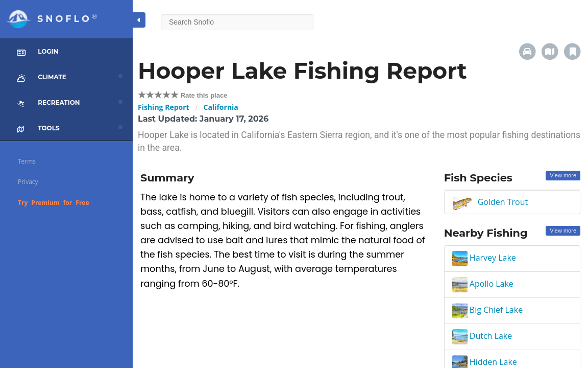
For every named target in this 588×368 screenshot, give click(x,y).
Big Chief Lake (487, 310)
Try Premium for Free (54, 203)
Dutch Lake (482, 336)
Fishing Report (164, 107)
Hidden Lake (485, 362)
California (221, 107)
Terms (27, 161)
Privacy (28, 182)
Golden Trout (503, 202)
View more (563, 175)
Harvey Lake (484, 258)
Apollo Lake (483, 284)
